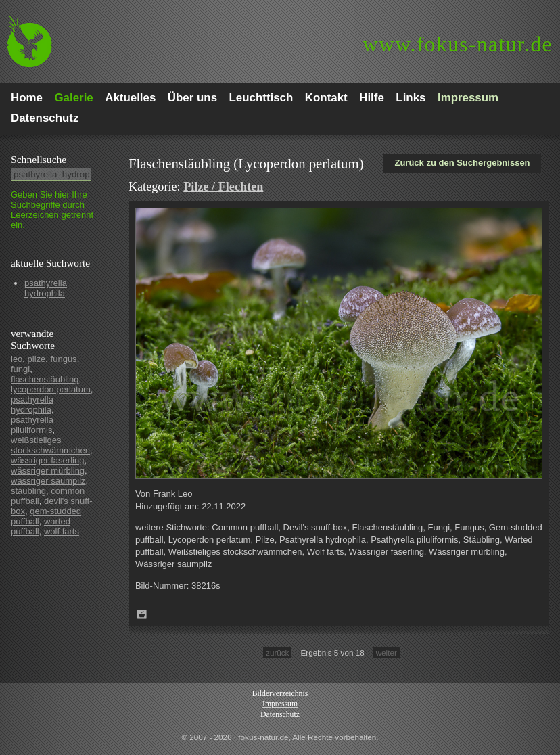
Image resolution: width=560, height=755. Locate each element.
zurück (277, 653)
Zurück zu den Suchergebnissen (462, 163)
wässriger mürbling (48, 471)
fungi (20, 369)
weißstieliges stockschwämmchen (50, 445)
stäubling (28, 491)
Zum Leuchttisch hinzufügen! (142, 614)
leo (17, 359)
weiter (387, 653)
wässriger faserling (47, 460)
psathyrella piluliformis (32, 425)
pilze (37, 359)
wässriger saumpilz (48, 481)
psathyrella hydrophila (46, 288)
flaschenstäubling (45, 379)
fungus (64, 359)
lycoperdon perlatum (51, 389)
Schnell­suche (39, 159)
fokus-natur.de (458, 44)
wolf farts (62, 531)
